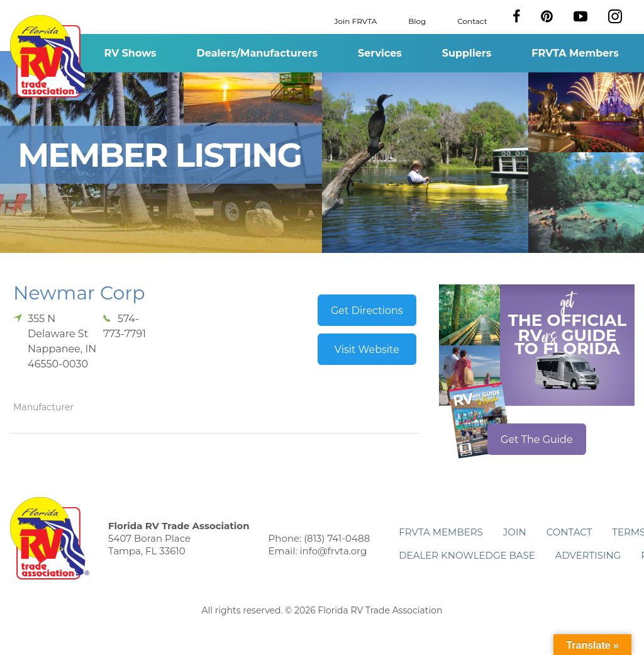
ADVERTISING (588, 555)
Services (380, 53)
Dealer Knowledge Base (467, 555)
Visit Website (367, 350)
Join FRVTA (356, 20)
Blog (417, 20)
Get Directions (367, 311)
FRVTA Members (575, 53)
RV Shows (130, 53)
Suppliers (467, 53)
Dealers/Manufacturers (257, 53)
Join (515, 532)
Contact (472, 20)
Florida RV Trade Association (49, 56)
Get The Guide (537, 439)
